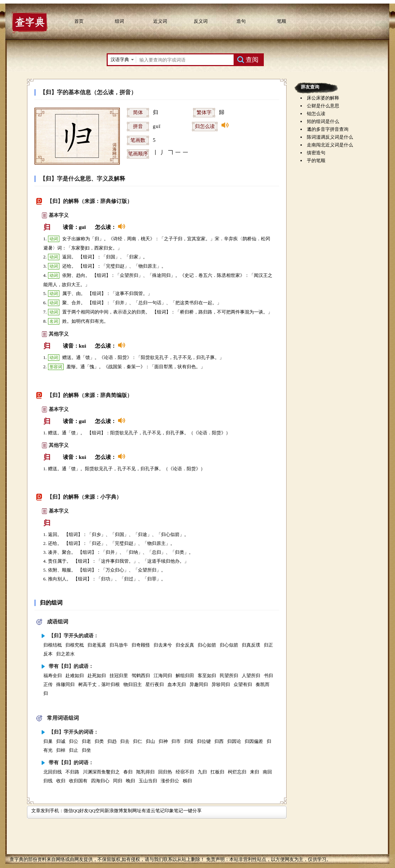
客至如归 (207, 676)
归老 (86, 741)
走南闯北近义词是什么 (330, 145)
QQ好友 (81, 811)
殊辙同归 (65, 684)
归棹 (61, 750)
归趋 (112, 741)
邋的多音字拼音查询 (328, 129)
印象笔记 (174, 811)
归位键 (204, 741)
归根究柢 (75, 645)
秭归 (187, 781)
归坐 (86, 750)
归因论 (234, 741)
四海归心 (100, 781)
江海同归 (163, 676)
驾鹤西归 (141, 676)
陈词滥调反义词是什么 (330, 137)
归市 (176, 741)
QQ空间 (97, 811)
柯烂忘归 (237, 772)
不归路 (72, 772)
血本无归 (177, 684)
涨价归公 (170, 781)
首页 (79, 21)
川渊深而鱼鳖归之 (101, 772)
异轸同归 (221, 684)
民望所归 (229, 676)
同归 (118, 781)
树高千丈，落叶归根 (99, 684)
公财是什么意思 (323, 106)
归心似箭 (229, 645)
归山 (150, 741)
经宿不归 (185, 772)
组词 (119, 21)
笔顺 (282, 21)
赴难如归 (75, 676)
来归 (255, 772)
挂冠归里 (119, 676)
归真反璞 (251, 645)
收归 (61, 781)
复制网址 (132, 811)
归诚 (61, 741)
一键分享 (192, 811)
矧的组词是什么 (323, 121)
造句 (241, 21)
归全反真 (185, 645)
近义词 (160, 21)
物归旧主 (133, 684)
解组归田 (185, 676)
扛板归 (217, 772)
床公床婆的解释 (323, 98)
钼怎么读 (316, 114)
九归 (202, 772)
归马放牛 (119, 645)
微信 (68, 811)
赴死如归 (97, 676)
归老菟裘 (97, 645)
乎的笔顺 (316, 160)
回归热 (165, 772)
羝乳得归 (145, 772)
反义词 (201, 21)
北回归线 (53, 772)
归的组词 (51, 603)
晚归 (130, 781)
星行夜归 (155, 684)
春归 (128, 772)
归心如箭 (207, 645)
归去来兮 (163, 645)
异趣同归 (199, 684)
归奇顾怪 (141, 645)
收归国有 (78, 781)
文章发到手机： (47, 811)
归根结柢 (53, 645)
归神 (163, 741)
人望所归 (251, 676)
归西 (219, 741)
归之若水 (65, 654)
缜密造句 (316, 153)
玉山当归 (148, 781)
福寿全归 (53, 676)
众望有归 (243, 684)
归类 (99, 741)
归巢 (48, 741)
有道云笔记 (153, 811)
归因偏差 (254, 741)
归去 (125, 741)
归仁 (138, 741)
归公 (74, 741)
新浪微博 (114, 811)
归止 (74, 750)
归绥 (189, 741)
